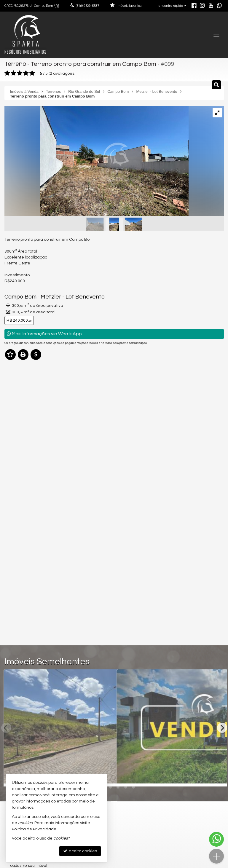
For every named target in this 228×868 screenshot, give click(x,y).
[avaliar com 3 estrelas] (20, 72)
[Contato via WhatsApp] (216, 839)
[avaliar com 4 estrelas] (26, 72)
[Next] (222, 727)
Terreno (15, 64)
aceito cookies (80, 851)
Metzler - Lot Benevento (66, 296)
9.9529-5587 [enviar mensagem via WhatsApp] (87, 6)
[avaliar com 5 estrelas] (32, 72)
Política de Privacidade (34, 829)
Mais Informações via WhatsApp (44, 332)
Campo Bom (19, 296)
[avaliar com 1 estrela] (7, 72)
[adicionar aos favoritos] (219, 776)
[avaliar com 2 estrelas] (13, 72)
